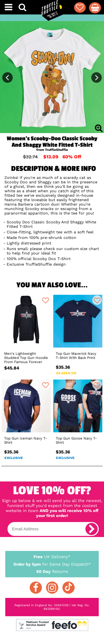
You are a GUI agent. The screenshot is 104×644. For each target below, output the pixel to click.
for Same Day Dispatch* (52, 563)
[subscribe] (92, 529)
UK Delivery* (52, 556)
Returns (52, 571)
